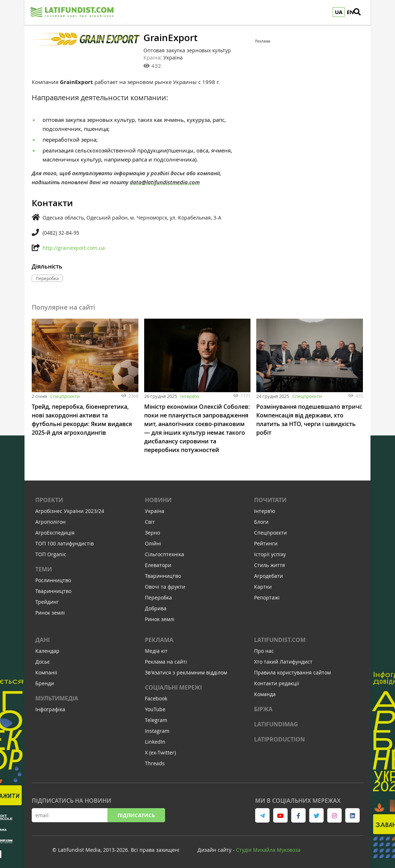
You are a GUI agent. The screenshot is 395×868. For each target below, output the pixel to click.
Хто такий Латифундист (283, 662)
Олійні (153, 543)
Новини (158, 500)
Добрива (156, 608)
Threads (155, 763)
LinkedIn (155, 742)
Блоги (261, 522)
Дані (43, 640)
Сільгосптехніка (165, 554)
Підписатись (136, 815)
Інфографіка (50, 709)
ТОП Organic (51, 554)
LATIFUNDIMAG (276, 724)
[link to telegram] (262, 815)
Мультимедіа (57, 698)
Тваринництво (53, 591)
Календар (47, 651)
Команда (265, 694)
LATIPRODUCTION (279, 739)
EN (350, 12)
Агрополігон (50, 522)
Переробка (158, 597)
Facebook (156, 698)
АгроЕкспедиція (55, 533)
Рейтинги (266, 543)
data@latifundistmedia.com (165, 182)
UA (339, 12)
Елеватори (158, 565)
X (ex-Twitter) (160, 752)
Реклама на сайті (166, 662)
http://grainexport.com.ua (74, 248)
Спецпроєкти (65, 396)
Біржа (263, 709)
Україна (155, 511)
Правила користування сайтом (292, 672)
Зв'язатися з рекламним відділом (186, 672)
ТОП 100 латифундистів (65, 543)
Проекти (49, 500)
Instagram (157, 731)
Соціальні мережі (173, 687)
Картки (263, 587)
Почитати (270, 500)
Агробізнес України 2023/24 (70, 511)
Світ (150, 522)
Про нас (264, 651)
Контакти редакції (277, 683)
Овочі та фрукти (165, 587)
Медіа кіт (156, 651)
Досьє (43, 662)
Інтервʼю (190, 396)
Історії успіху (270, 554)
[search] (361, 13)
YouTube (155, 709)
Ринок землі (50, 613)
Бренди (45, 683)
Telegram (156, 720)
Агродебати (268, 576)
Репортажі (267, 597)
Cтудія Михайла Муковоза (268, 850)
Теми (44, 569)
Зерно (152, 533)
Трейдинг (47, 602)
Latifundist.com (280, 640)
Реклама (159, 640)
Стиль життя (270, 565)
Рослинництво (53, 580)
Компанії (46, 672)
